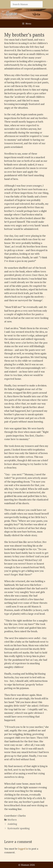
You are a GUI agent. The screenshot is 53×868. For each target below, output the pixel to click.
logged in (23, 849)
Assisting (12, 824)
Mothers (12, 820)
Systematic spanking (19, 828)
